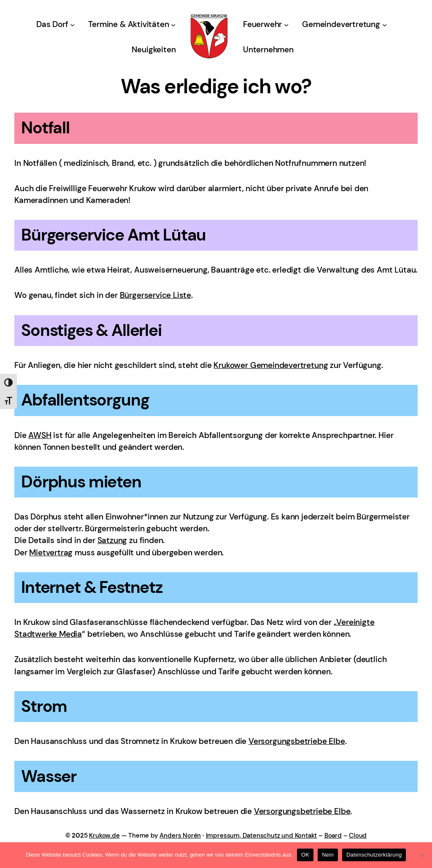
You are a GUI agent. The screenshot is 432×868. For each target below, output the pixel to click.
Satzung (112, 540)
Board (333, 836)
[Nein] (421, 855)
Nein (328, 855)
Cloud (358, 836)
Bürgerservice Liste (155, 295)
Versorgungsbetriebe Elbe (297, 741)
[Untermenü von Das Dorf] (72, 25)
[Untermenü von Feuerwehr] (286, 25)
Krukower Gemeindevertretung (271, 365)
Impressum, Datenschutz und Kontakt (262, 836)
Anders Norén (180, 836)
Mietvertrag (51, 553)
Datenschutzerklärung (374, 855)
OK (305, 855)
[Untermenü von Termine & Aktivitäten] (173, 25)
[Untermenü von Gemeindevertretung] (385, 25)
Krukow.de (104, 836)
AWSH (40, 435)
